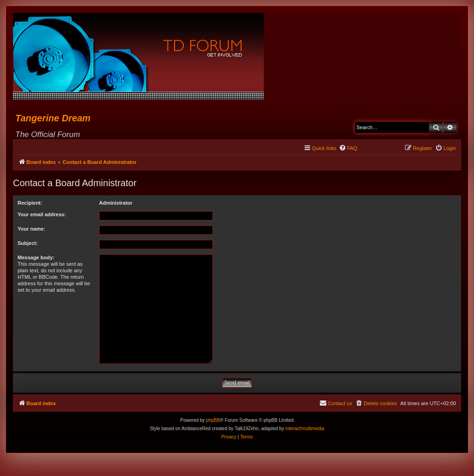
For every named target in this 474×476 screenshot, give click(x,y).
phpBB (213, 420)
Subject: (28, 243)
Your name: (31, 229)
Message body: (36, 257)
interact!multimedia (305, 429)
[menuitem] (348, 148)
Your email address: (42, 214)
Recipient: (30, 203)
